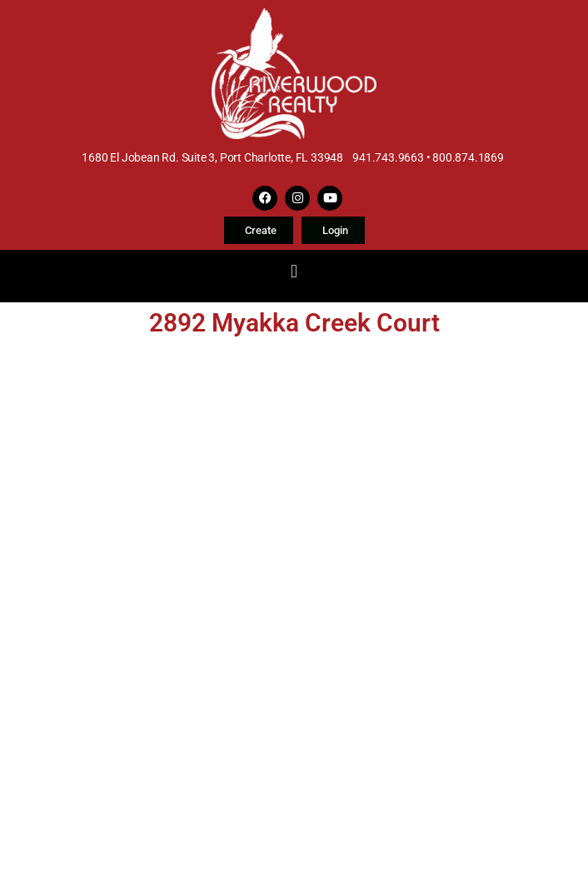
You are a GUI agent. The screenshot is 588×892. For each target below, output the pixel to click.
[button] (294, 272)
